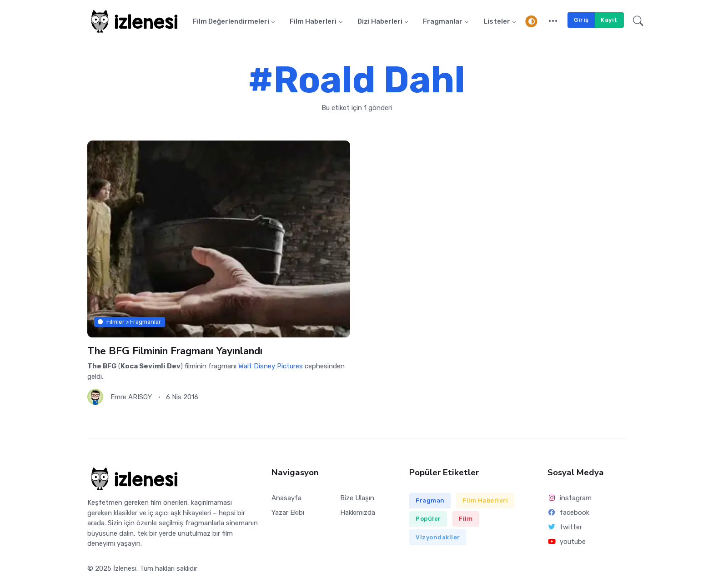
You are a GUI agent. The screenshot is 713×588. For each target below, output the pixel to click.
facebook (568, 513)
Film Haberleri (313, 21)
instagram (570, 498)
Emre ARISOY (131, 397)
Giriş (581, 20)
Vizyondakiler (438, 537)
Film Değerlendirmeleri (231, 21)
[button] (553, 21)
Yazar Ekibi (288, 513)
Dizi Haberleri (380, 21)
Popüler (428, 519)
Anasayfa (286, 498)
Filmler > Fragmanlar (129, 322)
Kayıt (609, 20)
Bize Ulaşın (357, 498)
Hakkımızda (358, 513)
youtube (567, 542)
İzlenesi (125, 568)
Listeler (497, 21)
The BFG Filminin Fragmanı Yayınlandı (175, 351)
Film (466, 519)
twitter (565, 527)
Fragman (430, 500)
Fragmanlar (443, 21)
